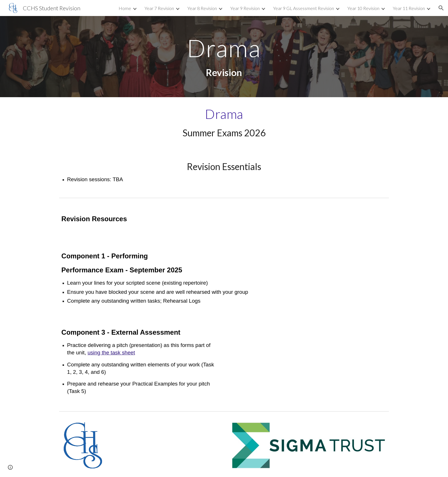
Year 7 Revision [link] (159, 8)
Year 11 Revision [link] (409, 8)
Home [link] (125, 8)
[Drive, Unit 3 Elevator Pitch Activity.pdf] (309, 361)
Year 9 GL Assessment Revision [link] (304, 8)
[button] (441, 8)
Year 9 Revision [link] (245, 8)
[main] (224, 57)
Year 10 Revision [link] (363, 8)
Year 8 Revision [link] (202, 8)
